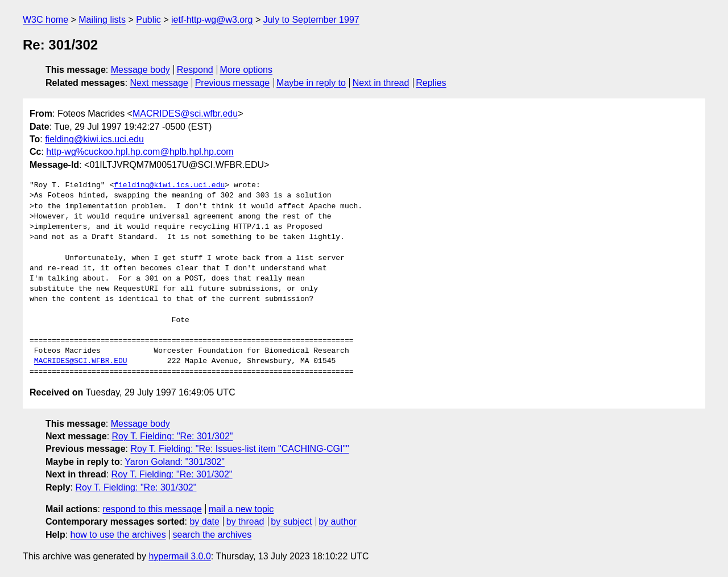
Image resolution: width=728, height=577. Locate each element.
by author (338, 522)
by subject (291, 522)
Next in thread (381, 83)
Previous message (233, 83)
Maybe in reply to (311, 83)
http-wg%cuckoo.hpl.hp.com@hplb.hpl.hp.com (140, 152)
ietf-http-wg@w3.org (212, 20)
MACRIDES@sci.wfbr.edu (185, 114)
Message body (140, 70)
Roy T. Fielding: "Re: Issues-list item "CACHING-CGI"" (239, 449)
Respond (195, 70)
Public (148, 20)
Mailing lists (102, 20)
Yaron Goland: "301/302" (175, 462)
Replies (431, 83)
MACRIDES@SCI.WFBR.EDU (81, 361)
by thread (245, 522)
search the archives (212, 535)
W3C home (45, 20)
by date (204, 522)
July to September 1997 (311, 20)
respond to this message (152, 509)
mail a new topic (241, 509)
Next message (159, 83)
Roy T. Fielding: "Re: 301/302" (173, 436)
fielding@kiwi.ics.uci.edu (94, 139)
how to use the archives (118, 535)
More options (247, 70)
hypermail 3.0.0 (179, 556)
